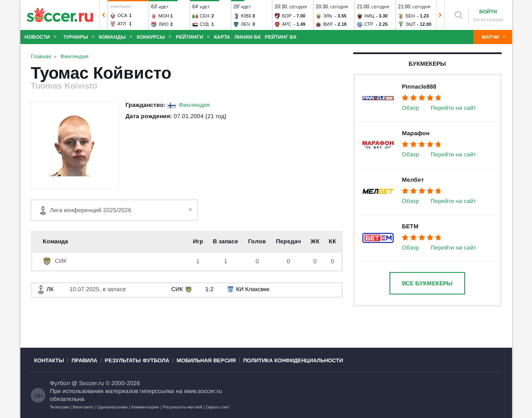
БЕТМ (410, 226)
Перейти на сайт (453, 108)
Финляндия (194, 105)
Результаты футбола (137, 360)
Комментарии (145, 407)
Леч (245, 24)
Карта (222, 37)
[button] (103, 15)
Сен (204, 16)
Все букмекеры (427, 283)
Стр (369, 24)
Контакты (49, 360)
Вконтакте (83, 407)
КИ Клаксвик (253, 289)
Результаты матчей (182, 407)
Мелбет (413, 180)
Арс (287, 24)
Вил (328, 24)
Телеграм (59, 407)
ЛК (45, 289)
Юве (246, 16)
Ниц (369, 16)
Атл (121, 24)
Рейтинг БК (281, 37)
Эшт (410, 24)
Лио (163, 24)
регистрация (488, 20)
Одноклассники (112, 407)
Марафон (416, 133)
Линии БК (248, 37)
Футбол (60, 383)
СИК (55, 261)
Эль (328, 16)
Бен (410, 16)
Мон (164, 16)
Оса (122, 15)
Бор (287, 16)
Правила (84, 360)
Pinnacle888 (419, 87)
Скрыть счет (218, 407)
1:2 (209, 289)
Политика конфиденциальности (293, 360)
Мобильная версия (206, 360)
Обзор (410, 108)
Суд (204, 24)
